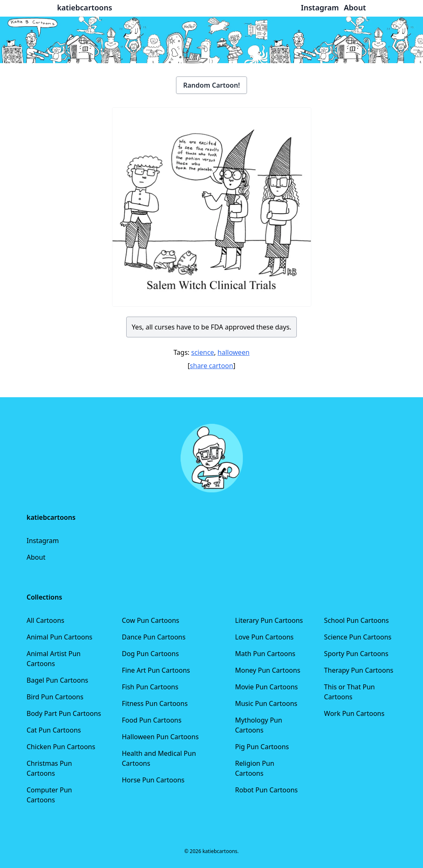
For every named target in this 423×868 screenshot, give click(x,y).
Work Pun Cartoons (355, 713)
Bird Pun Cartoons (55, 697)
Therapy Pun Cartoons (359, 670)
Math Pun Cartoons (265, 654)
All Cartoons (45, 620)
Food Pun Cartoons (152, 720)
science (203, 352)
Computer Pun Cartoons (49, 795)
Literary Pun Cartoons (269, 620)
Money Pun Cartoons (268, 670)
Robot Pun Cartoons (266, 790)
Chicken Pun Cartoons (61, 747)
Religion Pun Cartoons (254, 768)
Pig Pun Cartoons (262, 747)
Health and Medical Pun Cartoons (159, 758)
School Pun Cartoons (357, 620)
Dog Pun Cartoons (150, 654)
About (36, 557)
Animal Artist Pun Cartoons (54, 659)
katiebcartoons (85, 7)
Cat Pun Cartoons (54, 730)
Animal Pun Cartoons (59, 637)
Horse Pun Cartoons (153, 780)
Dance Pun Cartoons (153, 637)
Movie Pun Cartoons (266, 687)
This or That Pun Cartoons (350, 692)
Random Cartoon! (211, 85)
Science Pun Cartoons (358, 637)
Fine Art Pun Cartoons (156, 670)
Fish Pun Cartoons (150, 687)
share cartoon (211, 366)
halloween (234, 352)
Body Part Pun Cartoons (64, 713)
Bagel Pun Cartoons (57, 680)
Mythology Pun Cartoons (258, 725)
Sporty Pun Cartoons (356, 654)
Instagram (43, 541)
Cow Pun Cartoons (150, 620)
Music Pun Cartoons (266, 703)
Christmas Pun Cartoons (49, 768)
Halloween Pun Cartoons (160, 737)
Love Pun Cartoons (264, 637)
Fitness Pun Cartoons (155, 703)
